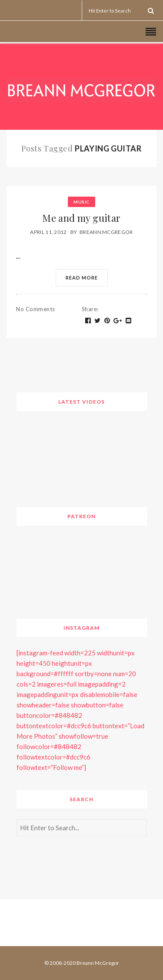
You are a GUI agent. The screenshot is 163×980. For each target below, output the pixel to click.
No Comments (36, 309)
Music (81, 202)
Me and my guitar (81, 218)
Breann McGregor (106, 232)
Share (90, 309)
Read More (82, 278)
